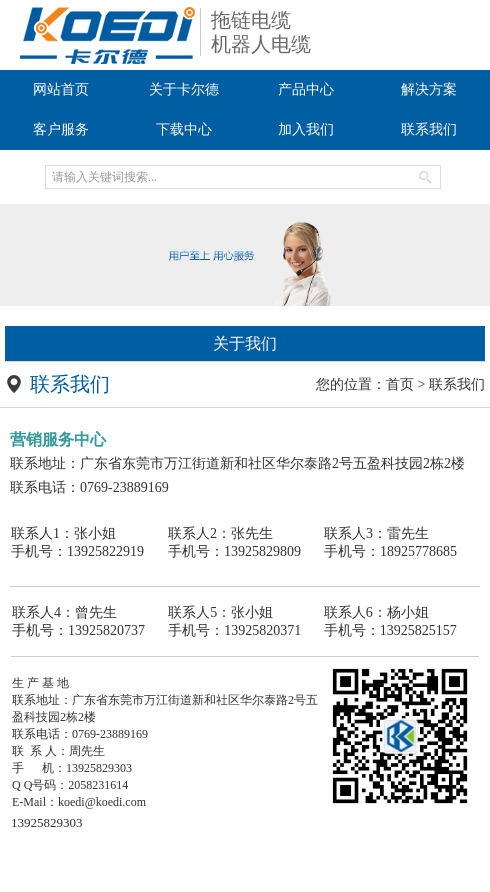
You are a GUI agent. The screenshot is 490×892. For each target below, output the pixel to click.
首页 (400, 384)
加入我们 (306, 129)
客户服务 (61, 129)
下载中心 (184, 129)
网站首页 (61, 89)
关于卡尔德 (184, 89)
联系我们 (429, 129)
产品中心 (306, 89)
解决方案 (429, 89)
